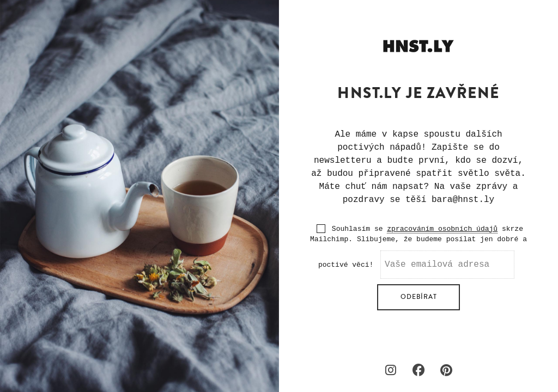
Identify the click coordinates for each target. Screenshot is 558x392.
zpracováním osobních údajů (442, 229)
